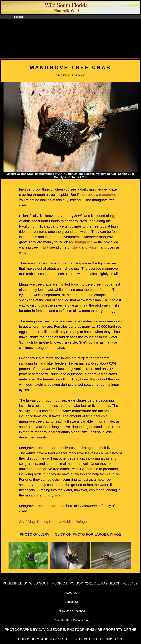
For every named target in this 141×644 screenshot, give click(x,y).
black (76, 247)
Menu (19, 17)
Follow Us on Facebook (72, 611)
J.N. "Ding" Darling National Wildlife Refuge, (53, 522)
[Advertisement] (70, 38)
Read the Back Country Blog (72, 620)
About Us (72, 593)
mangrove (107, 195)
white (92, 247)
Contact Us (72, 602)
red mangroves (81, 242)
